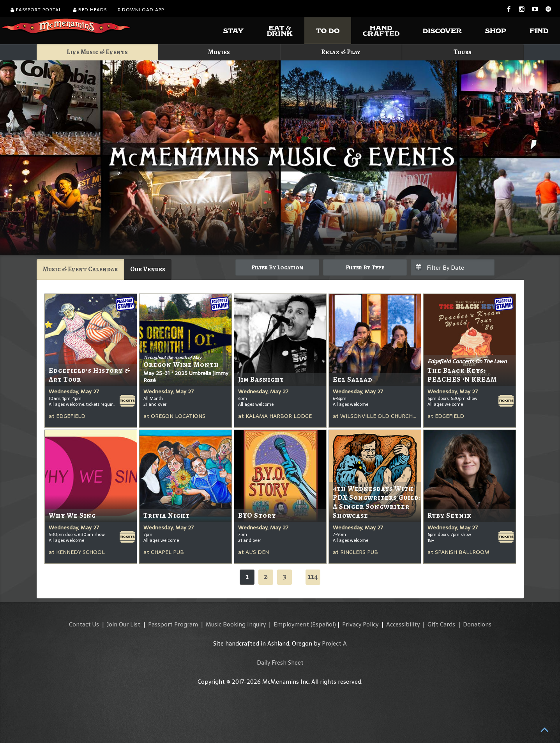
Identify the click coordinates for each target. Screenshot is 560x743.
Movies (219, 52)
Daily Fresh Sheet (280, 663)
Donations (477, 624)
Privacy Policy (360, 624)
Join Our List (124, 624)
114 (313, 576)
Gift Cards (441, 624)
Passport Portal (36, 10)
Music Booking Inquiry (236, 624)
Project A (334, 643)
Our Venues (148, 269)
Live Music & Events (97, 52)
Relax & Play (341, 52)
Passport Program (173, 624)
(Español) (323, 624)
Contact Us (84, 624)
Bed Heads (90, 10)
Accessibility (403, 624)
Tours (463, 52)
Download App (141, 10)
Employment (291, 624)
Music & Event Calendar (80, 269)
